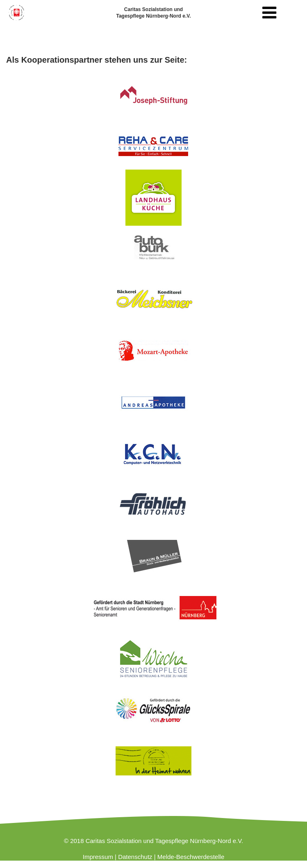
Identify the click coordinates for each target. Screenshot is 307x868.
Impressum (98, 857)
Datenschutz (135, 857)
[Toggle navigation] (269, 13)
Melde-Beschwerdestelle (191, 857)
